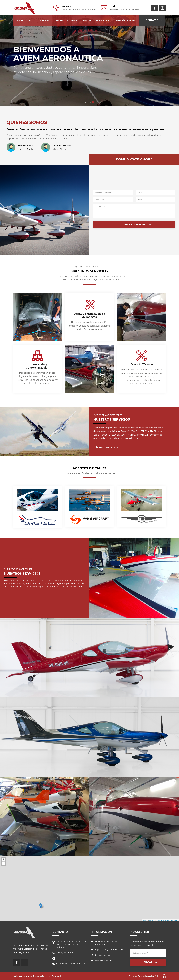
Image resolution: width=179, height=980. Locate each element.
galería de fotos (126, 20)
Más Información (104, 448)
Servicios (45, 20)
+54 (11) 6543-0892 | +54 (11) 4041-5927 (79, 9)
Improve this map (172, 920)
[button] (86, 102)
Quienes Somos (25, 20)
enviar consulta (134, 224)
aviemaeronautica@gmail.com (125, 9)
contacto (152, 20)
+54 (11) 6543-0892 (65, 952)
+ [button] (4, 860)
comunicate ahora (134, 159)
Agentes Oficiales (66, 20)
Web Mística (154, 976)
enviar (148, 962)
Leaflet (144, 920)
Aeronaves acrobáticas (96, 20)
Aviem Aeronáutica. (23, 976)
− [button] (4, 863)
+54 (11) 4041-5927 (65, 958)
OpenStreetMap (161, 920)
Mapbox (152, 920)
